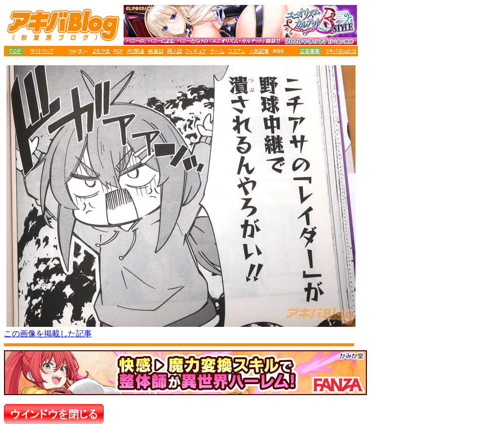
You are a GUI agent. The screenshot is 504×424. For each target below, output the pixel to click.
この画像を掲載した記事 (48, 334)
